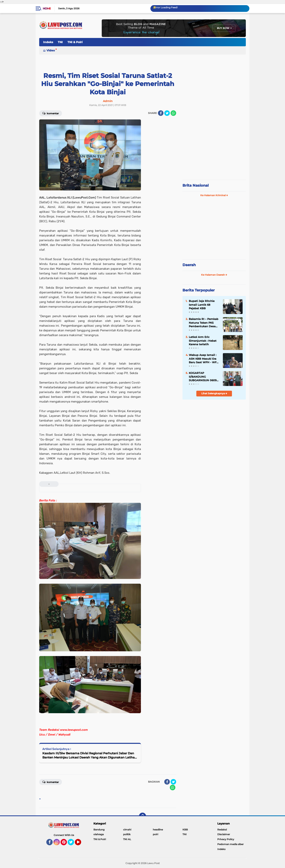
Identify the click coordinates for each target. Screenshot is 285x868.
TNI (60, 42)
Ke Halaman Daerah (214, 275)
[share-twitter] (167, 113)
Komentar (51, 113)
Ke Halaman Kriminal (214, 195)
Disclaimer (224, 834)
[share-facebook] (161, 113)
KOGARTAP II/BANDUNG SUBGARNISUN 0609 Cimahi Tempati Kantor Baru (203, 377)
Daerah (189, 265)
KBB (185, 830)
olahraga (99, 834)
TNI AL (127, 839)
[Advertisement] (214, 150)
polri (155, 834)
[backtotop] (142, 816)
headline (158, 830)
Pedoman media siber (230, 844)
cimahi (127, 830)
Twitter (73, 844)
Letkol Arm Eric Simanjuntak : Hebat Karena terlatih (203, 340)
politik (127, 834)
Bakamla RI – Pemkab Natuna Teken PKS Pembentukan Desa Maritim (204, 323)
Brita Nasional (196, 185)
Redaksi (222, 830)
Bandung (99, 830)
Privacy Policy (226, 839)
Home (47, 9)
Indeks (48, 42)
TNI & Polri (75, 42)
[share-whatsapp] (173, 113)
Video (51, 50)
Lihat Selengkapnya (214, 393)
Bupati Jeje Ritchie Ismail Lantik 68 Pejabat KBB (202, 304)
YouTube (81, 844)
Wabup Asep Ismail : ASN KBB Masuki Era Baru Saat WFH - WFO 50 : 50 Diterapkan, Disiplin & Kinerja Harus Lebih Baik (204, 359)
